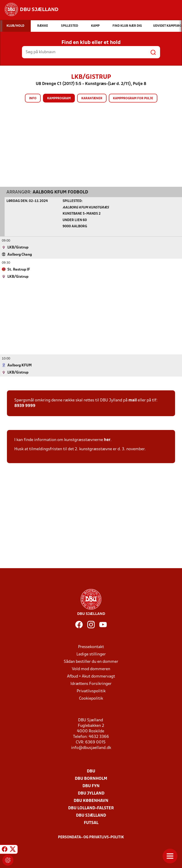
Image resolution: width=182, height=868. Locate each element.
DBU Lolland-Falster (91, 808)
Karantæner (92, 98)
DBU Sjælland (91, 816)
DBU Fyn (91, 786)
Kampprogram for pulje (133, 98)
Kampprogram (59, 98)
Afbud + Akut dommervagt (91, 677)
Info (33, 98)
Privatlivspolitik (91, 691)
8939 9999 (25, 406)
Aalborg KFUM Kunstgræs (86, 208)
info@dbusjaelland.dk (91, 748)
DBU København (91, 801)
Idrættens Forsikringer (91, 684)
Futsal (91, 823)
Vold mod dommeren (91, 669)
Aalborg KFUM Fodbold (60, 192)
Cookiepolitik (91, 699)
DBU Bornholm (91, 779)
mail (133, 400)
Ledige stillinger (91, 654)
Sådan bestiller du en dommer (91, 662)
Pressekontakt (91, 647)
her (107, 440)
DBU (91, 771)
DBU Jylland (91, 793)
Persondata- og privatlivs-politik (91, 837)
